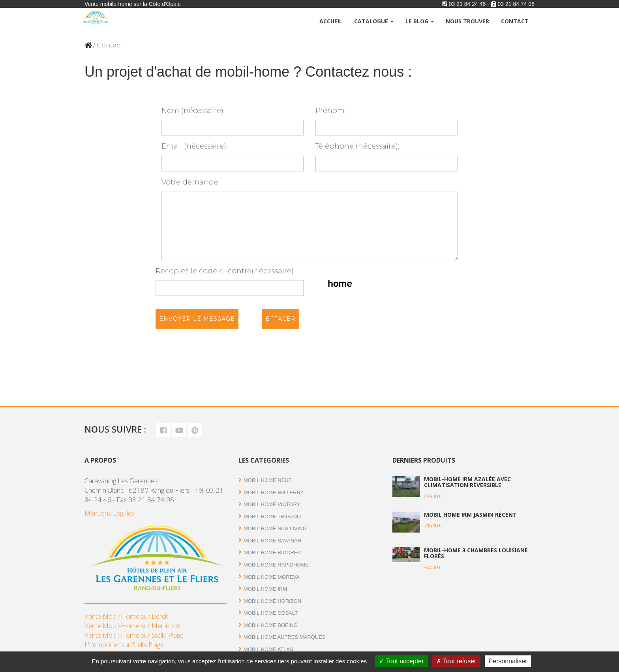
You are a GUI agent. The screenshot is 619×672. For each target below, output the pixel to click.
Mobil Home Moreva (272, 577)
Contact (515, 21)
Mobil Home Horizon (272, 601)
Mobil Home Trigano (272, 517)
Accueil (331, 21)
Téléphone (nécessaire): (386, 157)
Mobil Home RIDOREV (272, 552)
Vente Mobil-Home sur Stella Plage (134, 635)
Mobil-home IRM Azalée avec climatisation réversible (467, 482)
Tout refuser (456, 661)
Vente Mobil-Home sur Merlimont (133, 626)
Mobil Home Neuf (268, 480)
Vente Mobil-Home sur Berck (126, 616)
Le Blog (420, 21)
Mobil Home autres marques (285, 637)
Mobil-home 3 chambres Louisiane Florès (476, 553)
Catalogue (374, 21)
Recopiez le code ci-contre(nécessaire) (230, 281)
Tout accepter (401, 661)
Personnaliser (508, 661)
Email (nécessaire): (233, 157)
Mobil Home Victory (272, 504)
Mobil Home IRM (265, 589)
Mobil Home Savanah (272, 541)
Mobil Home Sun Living (275, 528)
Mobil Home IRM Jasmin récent (470, 515)
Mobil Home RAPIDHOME (276, 565)
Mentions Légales (110, 513)
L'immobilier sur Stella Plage (124, 645)
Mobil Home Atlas (268, 649)
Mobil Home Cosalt (271, 613)
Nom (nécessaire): (233, 121)
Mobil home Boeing (271, 625)
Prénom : (386, 121)
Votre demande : (309, 219)
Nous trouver (467, 21)
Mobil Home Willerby (274, 492)
